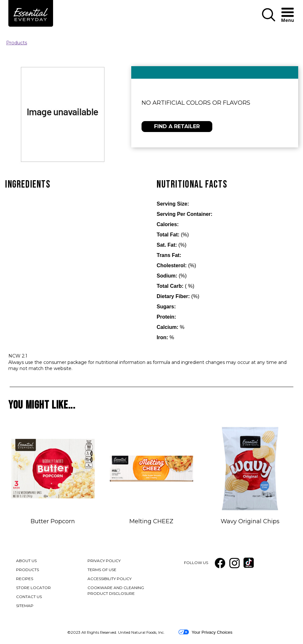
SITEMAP (25, 606)
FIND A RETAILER (177, 126)
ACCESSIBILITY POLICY (110, 579)
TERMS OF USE (102, 570)
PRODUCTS (28, 570)
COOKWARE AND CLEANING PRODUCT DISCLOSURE (118, 591)
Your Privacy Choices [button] (205, 632)
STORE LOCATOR (33, 588)
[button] (269, 15)
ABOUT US (26, 561)
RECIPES (25, 579)
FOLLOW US (196, 563)
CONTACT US (29, 597)
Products (17, 43)
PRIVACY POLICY (104, 561)
